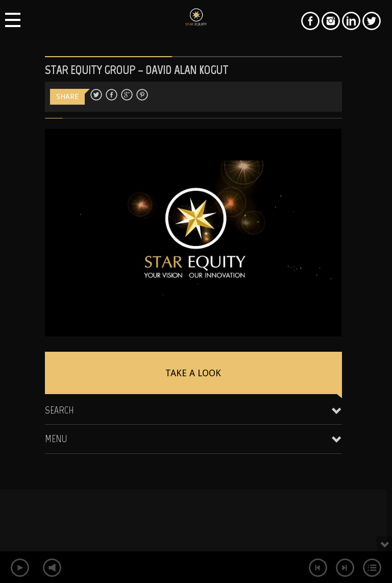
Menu (56, 439)
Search (59, 410)
